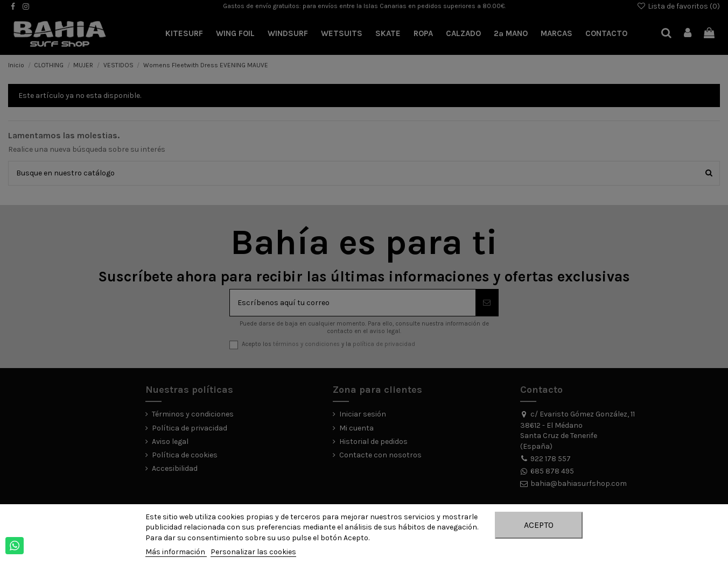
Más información (176, 552)
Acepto (539, 525)
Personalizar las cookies (253, 552)
